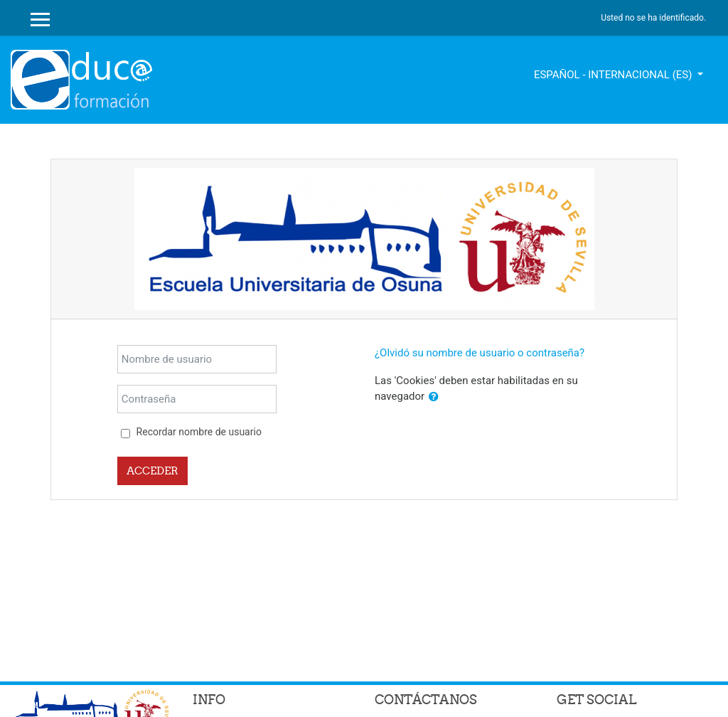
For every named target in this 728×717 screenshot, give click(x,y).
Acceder (152, 471)
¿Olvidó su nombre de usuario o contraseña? (480, 353)
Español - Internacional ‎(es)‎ (614, 75)
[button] (434, 397)
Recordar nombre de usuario (199, 432)
